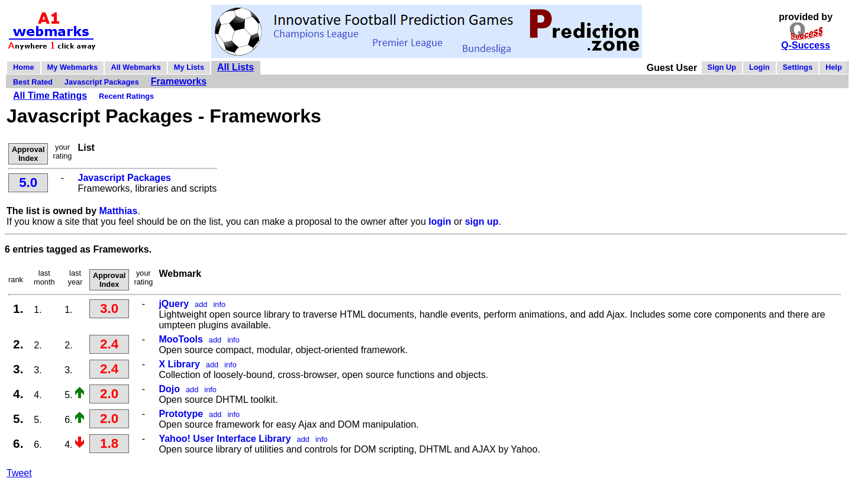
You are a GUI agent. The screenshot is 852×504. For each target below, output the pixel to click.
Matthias (118, 211)
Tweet (19, 473)
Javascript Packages (102, 82)
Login (759, 67)
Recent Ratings (126, 96)
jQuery (174, 304)
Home (24, 67)
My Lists (189, 67)
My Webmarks (73, 67)
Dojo (169, 389)
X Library (179, 364)
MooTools (180, 339)
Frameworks (179, 81)
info (219, 304)
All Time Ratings (50, 96)
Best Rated (33, 82)
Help (834, 67)
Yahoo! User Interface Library (225, 439)
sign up (482, 222)
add (201, 304)
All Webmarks (135, 67)
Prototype (181, 414)
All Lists (235, 67)
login (440, 222)
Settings (798, 67)
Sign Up (722, 67)
